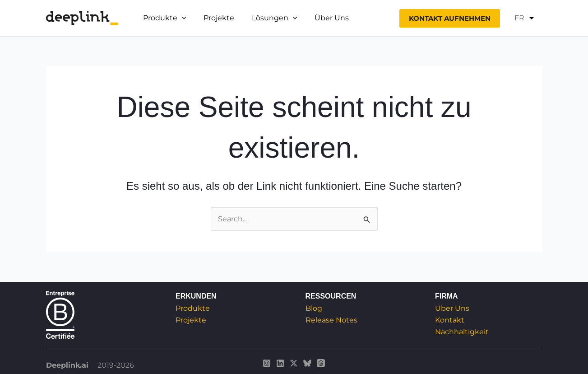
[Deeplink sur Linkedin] (280, 363)
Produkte (193, 308)
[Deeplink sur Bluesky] (307, 363)
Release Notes (331, 320)
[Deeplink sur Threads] (321, 363)
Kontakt (450, 320)
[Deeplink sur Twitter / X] (294, 363)
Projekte (214, 18)
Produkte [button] (163, 18)
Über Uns (321, 18)
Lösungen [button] (267, 18)
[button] (181, 18)
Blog (314, 308)
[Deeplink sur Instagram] (267, 363)
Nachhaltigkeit (462, 332)
